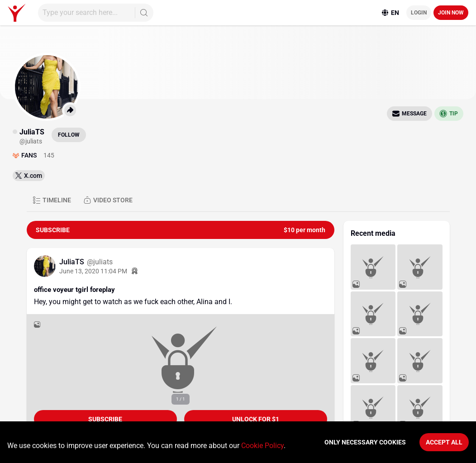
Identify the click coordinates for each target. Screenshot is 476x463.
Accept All (444, 442)
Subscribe (105, 419)
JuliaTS (73, 262)
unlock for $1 (256, 419)
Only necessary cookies (365, 442)
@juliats (100, 262)
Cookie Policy (262, 446)
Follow (69, 135)
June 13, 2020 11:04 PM (93, 271)
